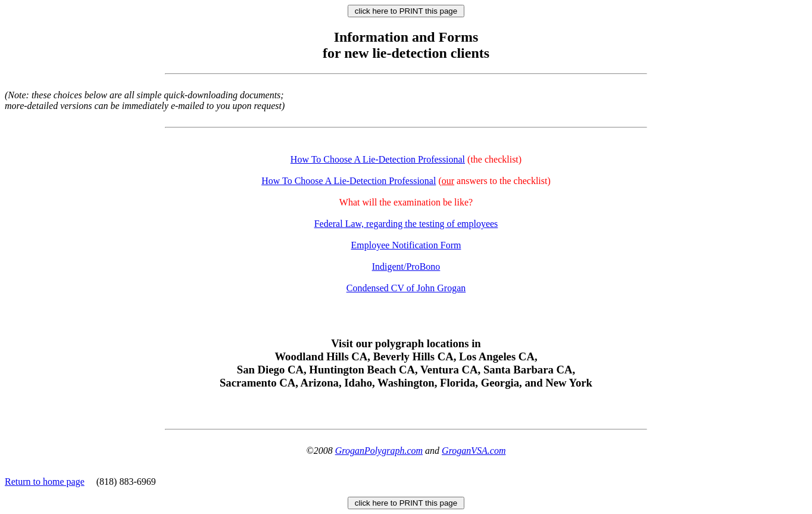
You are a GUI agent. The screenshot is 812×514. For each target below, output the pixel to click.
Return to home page (45, 482)
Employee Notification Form (406, 245)
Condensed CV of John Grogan (406, 288)
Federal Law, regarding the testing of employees (406, 224)
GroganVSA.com (474, 451)
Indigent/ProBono (406, 267)
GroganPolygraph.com (379, 451)
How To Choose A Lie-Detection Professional (378, 159)
